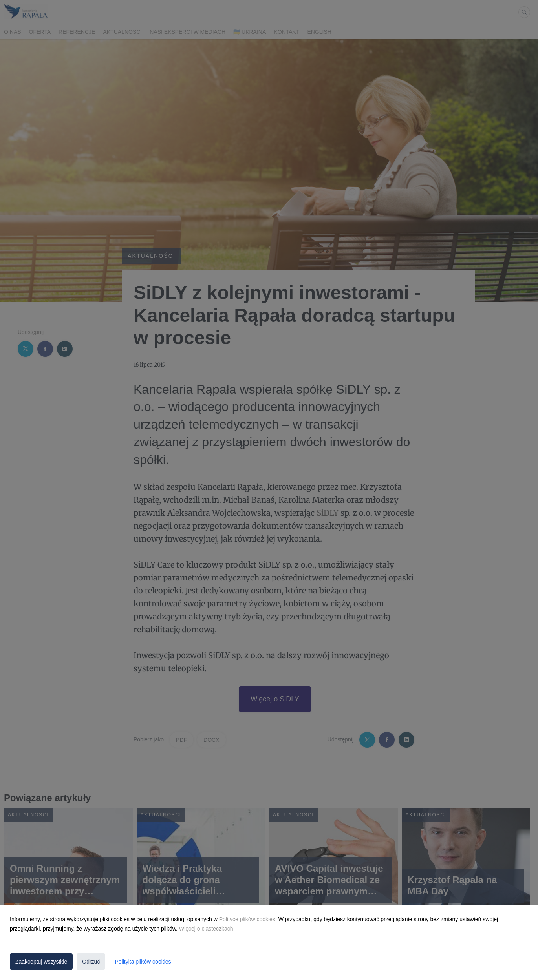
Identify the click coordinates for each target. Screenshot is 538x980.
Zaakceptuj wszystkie (41, 962)
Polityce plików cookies (247, 919)
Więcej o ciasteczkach (206, 929)
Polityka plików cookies (143, 962)
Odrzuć (91, 962)
